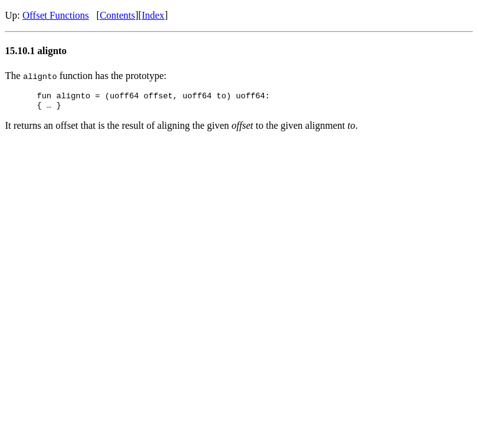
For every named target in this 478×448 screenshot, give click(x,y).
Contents (117, 15)
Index (153, 15)
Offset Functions (56, 15)
